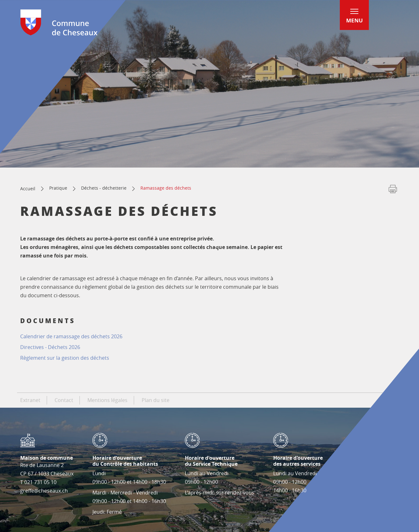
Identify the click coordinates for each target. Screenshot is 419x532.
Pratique (58, 188)
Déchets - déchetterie (104, 188)
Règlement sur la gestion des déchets (65, 358)
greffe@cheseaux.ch (44, 491)
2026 (71, 336)
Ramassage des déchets (166, 188)
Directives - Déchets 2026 (50, 347)
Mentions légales (107, 400)
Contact (64, 400)
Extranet (30, 400)
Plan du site (156, 400)
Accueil (28, 189)
